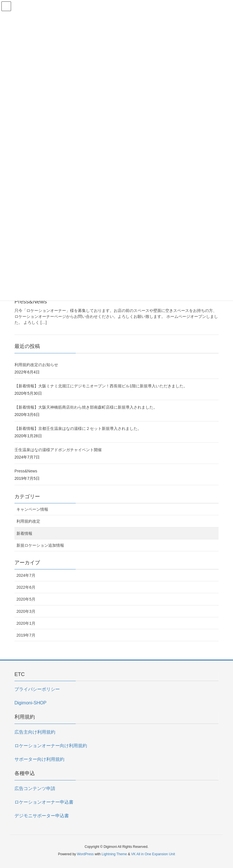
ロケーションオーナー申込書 (44, 802)
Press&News (31, 301)
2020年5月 (26, 599)
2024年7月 (26, 575)
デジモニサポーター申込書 (42, 816)
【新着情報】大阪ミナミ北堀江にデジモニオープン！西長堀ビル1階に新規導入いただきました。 (101, 386)
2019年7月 (26, 635)
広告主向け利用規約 (35, 732)
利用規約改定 (28, 521)
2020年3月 (26, 611)
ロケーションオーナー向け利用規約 (51, 746)
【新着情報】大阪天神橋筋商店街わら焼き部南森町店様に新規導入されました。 (86, 407)
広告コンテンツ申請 (35, 788)
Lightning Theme (114, 854)
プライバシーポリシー (37, 689)
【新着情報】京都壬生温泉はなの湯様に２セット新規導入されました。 (78, 428)
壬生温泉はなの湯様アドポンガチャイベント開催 (58, 450)
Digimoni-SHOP (30, 703)
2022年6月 (26, 587)
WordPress (85, 854)
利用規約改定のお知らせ (36, 365)
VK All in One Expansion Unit (153, 854)
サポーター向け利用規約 (39, 759)
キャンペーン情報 (32, 509)
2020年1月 (26, 623)
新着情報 (24, 533)
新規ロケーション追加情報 (40, 545)
